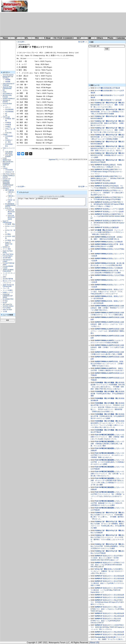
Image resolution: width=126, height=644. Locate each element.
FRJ (37, 38)
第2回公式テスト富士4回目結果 (113, 576)
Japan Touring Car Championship (8, 285)
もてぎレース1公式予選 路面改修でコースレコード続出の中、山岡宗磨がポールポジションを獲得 (107, 503)
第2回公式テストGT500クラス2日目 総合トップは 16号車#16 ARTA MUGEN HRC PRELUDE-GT (107, 565)
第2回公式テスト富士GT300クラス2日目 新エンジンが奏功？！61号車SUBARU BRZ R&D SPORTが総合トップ (107, 558)
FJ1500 (5, 135)
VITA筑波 (8, 123)
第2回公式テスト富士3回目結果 (113, 579)
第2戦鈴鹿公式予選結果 (112, 88)
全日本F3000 (7, 258)
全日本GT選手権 (8, 279)
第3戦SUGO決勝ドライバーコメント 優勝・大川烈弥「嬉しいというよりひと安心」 (107, 105)
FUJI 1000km (7, 308)
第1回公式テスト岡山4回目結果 (113, 613)
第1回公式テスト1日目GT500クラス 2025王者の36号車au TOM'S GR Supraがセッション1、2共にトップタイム (108, 627)
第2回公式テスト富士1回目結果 (113, 597)
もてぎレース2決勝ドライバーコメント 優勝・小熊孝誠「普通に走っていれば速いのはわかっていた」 (107, 437)
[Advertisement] (53, 18)
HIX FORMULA (7, 94)
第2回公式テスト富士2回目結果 (113, 595)
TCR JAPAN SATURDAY (9, 152)
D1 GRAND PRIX (8, 299)
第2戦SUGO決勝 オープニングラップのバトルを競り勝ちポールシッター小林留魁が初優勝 (107, 137)
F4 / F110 (58, 38)
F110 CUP (8, 209)
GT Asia (5, 301)
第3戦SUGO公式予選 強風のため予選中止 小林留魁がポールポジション (107, 123)
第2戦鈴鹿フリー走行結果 (113, 100)
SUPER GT (6, 247)
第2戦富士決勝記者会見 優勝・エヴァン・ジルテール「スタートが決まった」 (107, 324)
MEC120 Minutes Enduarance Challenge (8, 163)
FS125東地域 (9, 109)
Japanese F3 (7, 187)
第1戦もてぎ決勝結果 (115, 268)
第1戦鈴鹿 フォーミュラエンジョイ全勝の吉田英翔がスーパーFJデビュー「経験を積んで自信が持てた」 (107, 232)
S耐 (89, 38)
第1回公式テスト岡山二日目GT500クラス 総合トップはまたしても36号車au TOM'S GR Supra (107, 609)
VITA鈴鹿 (8, 125)
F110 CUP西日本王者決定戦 (11, 217)
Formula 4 (6, 189)
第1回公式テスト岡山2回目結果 (113, 632)
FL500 (5, 158)
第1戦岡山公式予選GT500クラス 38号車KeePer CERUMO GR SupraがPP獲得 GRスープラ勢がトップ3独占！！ (108, 204)
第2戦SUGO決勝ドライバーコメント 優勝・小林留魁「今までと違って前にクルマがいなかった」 (107, 130)
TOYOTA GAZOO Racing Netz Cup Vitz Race (8, 76)
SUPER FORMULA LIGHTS (104, 306)
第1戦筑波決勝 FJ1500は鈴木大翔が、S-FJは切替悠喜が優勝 (107, 394)
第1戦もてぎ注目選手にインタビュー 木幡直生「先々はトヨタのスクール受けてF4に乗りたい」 (107, 571)
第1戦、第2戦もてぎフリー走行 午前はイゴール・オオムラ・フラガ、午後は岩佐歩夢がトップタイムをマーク (107, 292)
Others (100, 38)
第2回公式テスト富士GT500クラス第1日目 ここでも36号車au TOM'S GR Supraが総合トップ (107, 590)
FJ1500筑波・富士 (101, 383)
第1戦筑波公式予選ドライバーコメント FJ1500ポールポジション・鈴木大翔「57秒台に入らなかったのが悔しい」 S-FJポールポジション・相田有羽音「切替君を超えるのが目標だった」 (107, 407)
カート (5, 105)
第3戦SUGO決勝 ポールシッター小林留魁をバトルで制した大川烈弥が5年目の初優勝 (107, 112)
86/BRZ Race (7, 160)
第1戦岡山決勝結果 (109, 183)
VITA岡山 (8, 127)
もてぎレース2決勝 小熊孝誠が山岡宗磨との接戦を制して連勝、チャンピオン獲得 (107, 444)
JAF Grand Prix (7, 304)
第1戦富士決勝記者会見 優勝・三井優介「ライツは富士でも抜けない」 (107, 347)
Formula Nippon (8, 256)
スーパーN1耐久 (8, 290)
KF (6, 113)
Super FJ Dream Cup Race (9, 244)
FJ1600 (5, 268)
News (5, 38)
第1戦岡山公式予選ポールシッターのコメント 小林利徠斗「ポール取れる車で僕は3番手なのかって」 (107, 193)
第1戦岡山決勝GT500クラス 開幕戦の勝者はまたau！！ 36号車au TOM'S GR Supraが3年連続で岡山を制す (107, 178)
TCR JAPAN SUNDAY (9, 156)
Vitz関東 (8, 82)
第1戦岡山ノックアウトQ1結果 (113, 212)
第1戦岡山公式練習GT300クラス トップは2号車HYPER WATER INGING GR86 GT (108, 216)
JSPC (4, 277)
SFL (26, 38)
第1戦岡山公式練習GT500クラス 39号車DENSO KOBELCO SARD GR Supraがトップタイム (108, 223)
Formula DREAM (8, 266)
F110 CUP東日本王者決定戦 (11, 212)
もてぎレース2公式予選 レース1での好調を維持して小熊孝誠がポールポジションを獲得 (108, 462)
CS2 (4, 166)
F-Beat (47, 38)
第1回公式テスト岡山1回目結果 (113, 635)
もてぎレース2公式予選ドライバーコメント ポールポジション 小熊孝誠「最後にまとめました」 (108, 455)
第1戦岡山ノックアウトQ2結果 (113, 209)
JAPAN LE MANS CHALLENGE (8, 270)
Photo (110, 38)
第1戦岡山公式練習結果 (111, 227)
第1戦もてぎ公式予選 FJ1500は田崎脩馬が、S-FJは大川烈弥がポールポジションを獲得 (107, 546)
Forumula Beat (7, 104)
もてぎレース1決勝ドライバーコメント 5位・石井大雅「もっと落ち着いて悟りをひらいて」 (108, 474)
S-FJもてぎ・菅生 (115, 103)
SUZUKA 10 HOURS (6, 101)
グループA (6, 288)
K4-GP (5, 303)
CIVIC (5, 92)
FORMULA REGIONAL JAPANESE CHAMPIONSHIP (8, 183)
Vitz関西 (8, 80)
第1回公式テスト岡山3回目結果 (113, 616)
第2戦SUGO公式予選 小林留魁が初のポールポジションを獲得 (107, 155)
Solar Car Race (7, 309)
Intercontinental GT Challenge (9, 84)
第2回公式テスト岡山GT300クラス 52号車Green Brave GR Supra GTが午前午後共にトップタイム (107, 602)
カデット (8, 107)
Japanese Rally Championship (7, 88)
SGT (79, 38)
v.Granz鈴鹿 (9, 170)
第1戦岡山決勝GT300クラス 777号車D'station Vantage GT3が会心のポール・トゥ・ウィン (107, 172)
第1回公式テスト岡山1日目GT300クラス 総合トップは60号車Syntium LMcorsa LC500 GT (106, 621)
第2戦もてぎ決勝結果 (115, 242)
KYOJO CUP (7, 179)
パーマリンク (63, 160)
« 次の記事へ (21, 42)
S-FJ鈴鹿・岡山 (10, 224)
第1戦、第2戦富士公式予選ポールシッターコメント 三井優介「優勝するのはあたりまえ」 (107, 364)
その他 (5, 311)
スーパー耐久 (7, 249)
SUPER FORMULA (9, 99)
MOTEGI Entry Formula (7, 96)
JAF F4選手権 (9, 190)
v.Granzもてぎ (10, 172)
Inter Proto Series (8, 254)
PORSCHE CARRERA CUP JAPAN (8, 296)
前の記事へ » (83, 42)
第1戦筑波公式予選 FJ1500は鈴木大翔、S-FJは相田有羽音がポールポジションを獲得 (107, 416)
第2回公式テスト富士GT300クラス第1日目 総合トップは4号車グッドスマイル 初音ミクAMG (107, 583)
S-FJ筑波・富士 (10, 240)
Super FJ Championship (7, 222)
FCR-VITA (8, 133)
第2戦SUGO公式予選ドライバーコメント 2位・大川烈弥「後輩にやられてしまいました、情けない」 (108, 148)
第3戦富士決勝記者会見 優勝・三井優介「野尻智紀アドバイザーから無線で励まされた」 (107, 308)
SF (16, 38)
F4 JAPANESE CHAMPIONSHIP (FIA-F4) (11, 205)
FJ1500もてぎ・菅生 (102, 103)
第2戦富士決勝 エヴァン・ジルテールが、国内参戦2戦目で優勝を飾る (108, 331)
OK (6, 115)
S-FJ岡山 (8, 234)
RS (4, 90)
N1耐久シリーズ (8, 292)
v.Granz (5, 168)
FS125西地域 (9, 112)
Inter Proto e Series (9, 174)
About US (94, 642)
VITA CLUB (6, 117)
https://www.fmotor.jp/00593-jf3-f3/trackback (54, 202)
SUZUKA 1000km (8, 306)
